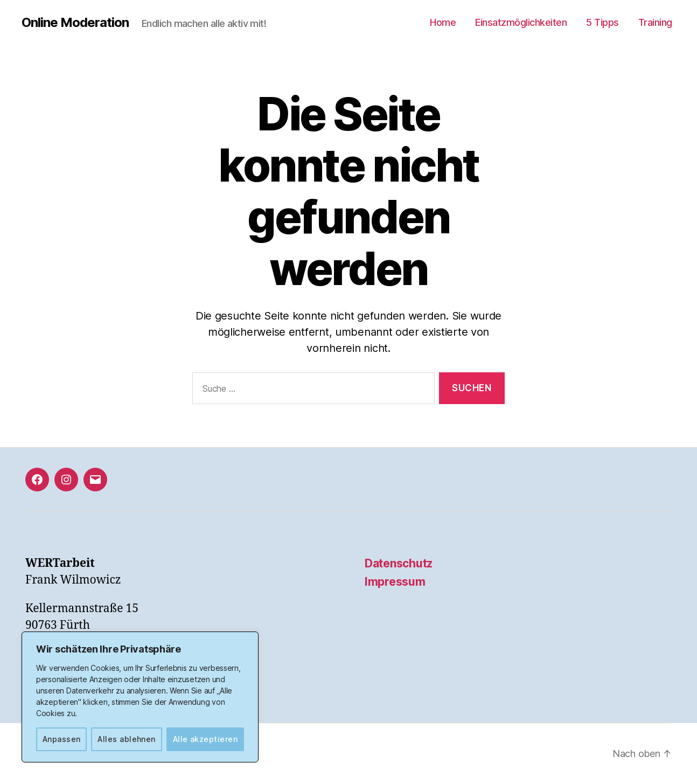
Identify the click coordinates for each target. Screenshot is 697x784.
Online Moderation (75, 23)
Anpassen (62, 739)
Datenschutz (399, 563)
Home (443, 22)
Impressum (395, 582)
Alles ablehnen (127, 739)
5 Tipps (602, 22)
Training (655, 22)
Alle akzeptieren (205, 739)
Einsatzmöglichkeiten (521, 22)
